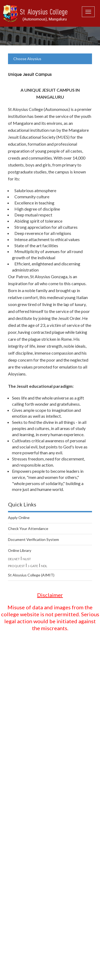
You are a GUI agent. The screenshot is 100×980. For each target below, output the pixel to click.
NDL (44, 566)
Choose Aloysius (27, 59)
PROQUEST (16, 566)
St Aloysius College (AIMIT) (31, 575)
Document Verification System (33, 539)
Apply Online (19, 518)
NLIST (27, 559)
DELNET (14, 559)
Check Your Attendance (28, 528)
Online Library (20, 550)
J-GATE (33, 566)
